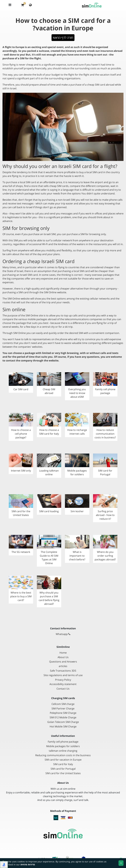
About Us (63, 657)
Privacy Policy (63, 680)
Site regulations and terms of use (63, 675)
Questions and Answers (63, 662)
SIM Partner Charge (63, 709)
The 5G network (21, 552)
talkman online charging (63, 751)
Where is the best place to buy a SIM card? (21, 596)
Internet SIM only (21, 471)
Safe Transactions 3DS (63, 671)
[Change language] (30, 5)
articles (63, 666)
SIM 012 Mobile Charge (63, 717)
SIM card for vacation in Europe (63, 760)
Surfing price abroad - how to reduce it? (105, 515)
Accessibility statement (63, 684)
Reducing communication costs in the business (63, 755)
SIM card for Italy (63, 764)
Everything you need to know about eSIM (77, 393)
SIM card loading (49, 511)
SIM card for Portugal (63, 769)
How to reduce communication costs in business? (105, 434)
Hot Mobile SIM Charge (63, 727)
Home (63, 653)
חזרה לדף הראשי (63, 38)
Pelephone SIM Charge (63, 713)
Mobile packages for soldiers (63, 746)
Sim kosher (77, 511)
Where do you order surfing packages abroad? (105, 556)
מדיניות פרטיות (28, 864)
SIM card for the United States (63, 773)
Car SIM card (21, 389)
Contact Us (63, 689)
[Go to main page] (63, 834)
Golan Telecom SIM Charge (63, 722)
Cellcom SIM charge (63, 704)
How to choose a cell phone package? (21, 434)
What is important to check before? (77, 556)
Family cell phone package (63, 742)
